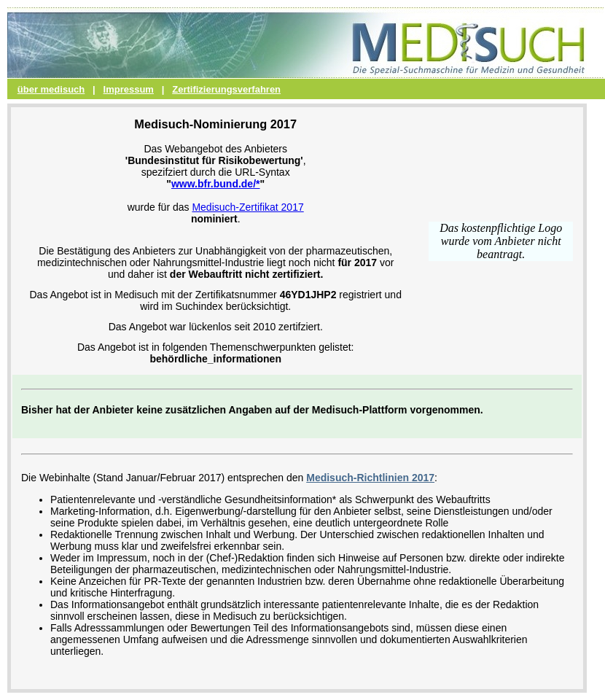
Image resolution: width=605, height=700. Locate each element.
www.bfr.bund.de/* (216, 184)
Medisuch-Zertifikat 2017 (247, 207)
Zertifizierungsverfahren (226, 89)
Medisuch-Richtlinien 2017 (370, 478)
